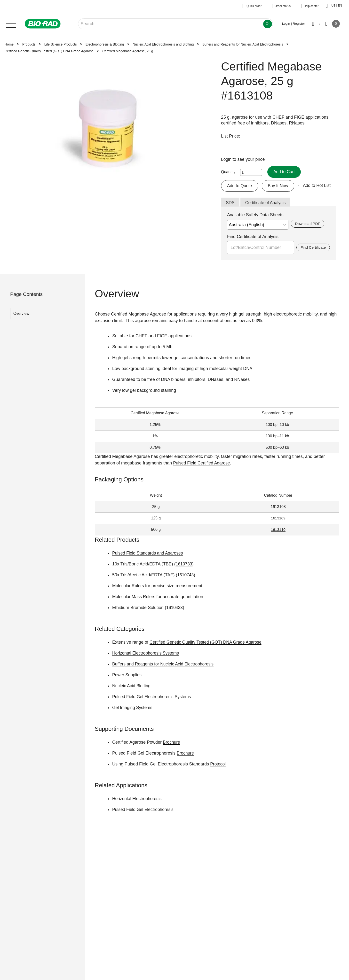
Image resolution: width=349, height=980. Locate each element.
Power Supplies (127, 675)
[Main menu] (11, 23)
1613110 (278, 530)
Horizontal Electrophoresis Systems (147, 654)
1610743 (186, 575)
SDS (230, 203)
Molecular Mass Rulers (134, 597)
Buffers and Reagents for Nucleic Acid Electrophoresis (243, 44)
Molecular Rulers (129, 586)
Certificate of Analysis (266, 203)
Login (227, 159)
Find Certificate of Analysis (253, 237)
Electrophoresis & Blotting (105, 44)
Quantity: (229, 172)
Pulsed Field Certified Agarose (202, 463)
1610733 (184, 564)
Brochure (172, 743)
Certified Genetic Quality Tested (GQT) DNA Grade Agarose (49, 51)
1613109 (278, 519)
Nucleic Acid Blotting (132, 686)
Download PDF (308, 224)
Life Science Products (61, 44)
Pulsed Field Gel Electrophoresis (144, 810)
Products (29, 44)
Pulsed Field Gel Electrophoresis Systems (153, 697)
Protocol (218, 764)
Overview (21, 314)
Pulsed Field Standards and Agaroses (149, 554)
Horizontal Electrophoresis (138, 799)
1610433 (175, 608)
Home (9, 44)
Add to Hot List (319, 186)
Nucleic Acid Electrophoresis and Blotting (163, 44)
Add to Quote (240, 186)
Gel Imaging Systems (133, 708)
